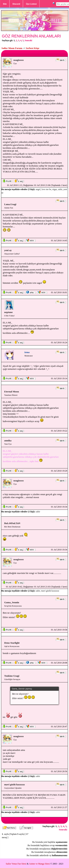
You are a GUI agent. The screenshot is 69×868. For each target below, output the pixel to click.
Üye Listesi (31, 4)
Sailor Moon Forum (12, 48)
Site (5, 4)
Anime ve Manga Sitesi (39, 864)
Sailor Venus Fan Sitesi (16, 864)
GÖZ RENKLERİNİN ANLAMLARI (31, 36)
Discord (16, 4)
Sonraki (28, 40)
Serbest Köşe (33, 48)
